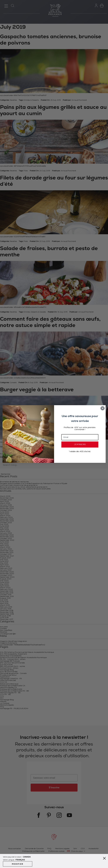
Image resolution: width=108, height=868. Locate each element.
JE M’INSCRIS (80, 445)
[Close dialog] (103, 408)
